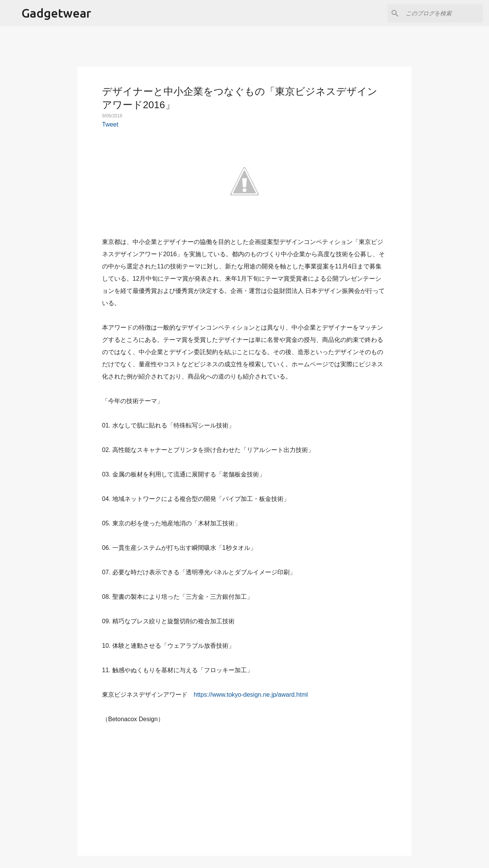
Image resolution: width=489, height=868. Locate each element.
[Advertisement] (244, 785)
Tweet (110, 124)
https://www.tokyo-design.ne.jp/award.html (251, 695)
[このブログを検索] (443, 13)
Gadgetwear (56, 13)
